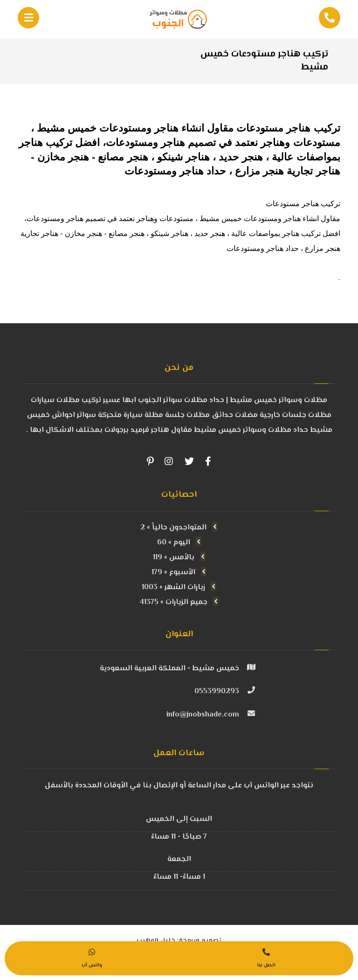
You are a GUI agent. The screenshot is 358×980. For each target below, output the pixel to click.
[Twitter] (189, 461)
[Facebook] (208, 461)
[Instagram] (169, 461)
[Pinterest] (150, 461)
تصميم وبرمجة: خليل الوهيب (179, 930)
